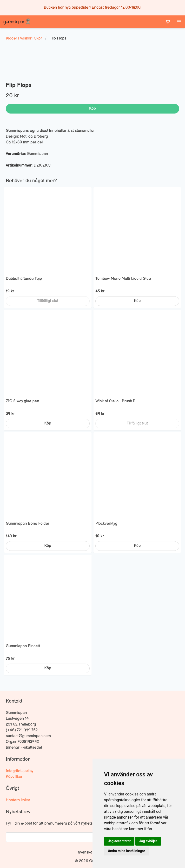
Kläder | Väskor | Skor (24, 38)
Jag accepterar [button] (119, 841)
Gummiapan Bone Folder (28, 524)
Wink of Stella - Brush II (115, 401)
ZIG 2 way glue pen (22, 401)
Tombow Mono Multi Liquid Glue (123, 279)
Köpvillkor (14, 777)
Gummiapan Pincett (23, 646)
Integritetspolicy (20, 771)
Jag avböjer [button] (148, 841)
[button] (179, 22)
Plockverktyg (106, 524)
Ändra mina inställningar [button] (126, 851)
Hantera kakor (18, 800)
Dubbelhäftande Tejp (24, 279)
